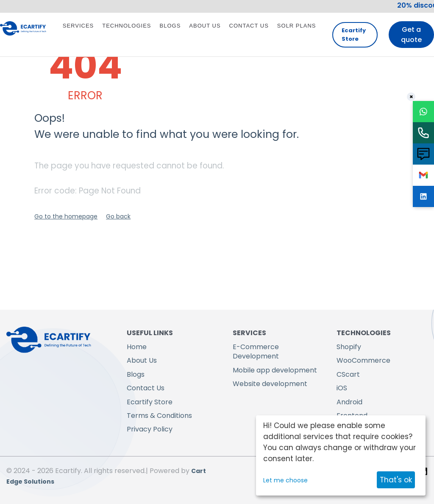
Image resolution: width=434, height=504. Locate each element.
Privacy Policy (150, 429)
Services (78, 26)
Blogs (170, 26)
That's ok (396, 480)
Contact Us (249, 26)
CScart (348, 374)
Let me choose (285, 480)
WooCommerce (363, 360)
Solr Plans (297, 26)
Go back (118, 216)
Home (137, 347)
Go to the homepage (66, 216)
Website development (270, 384)
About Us (205, 26)
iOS (342, 388)
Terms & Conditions (159, 416)
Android (349, 402)
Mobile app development (275, 370)
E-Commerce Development (256, 351)
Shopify (349, 347)
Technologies (127, 26)
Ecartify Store (354, 35)
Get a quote (411, 35)
